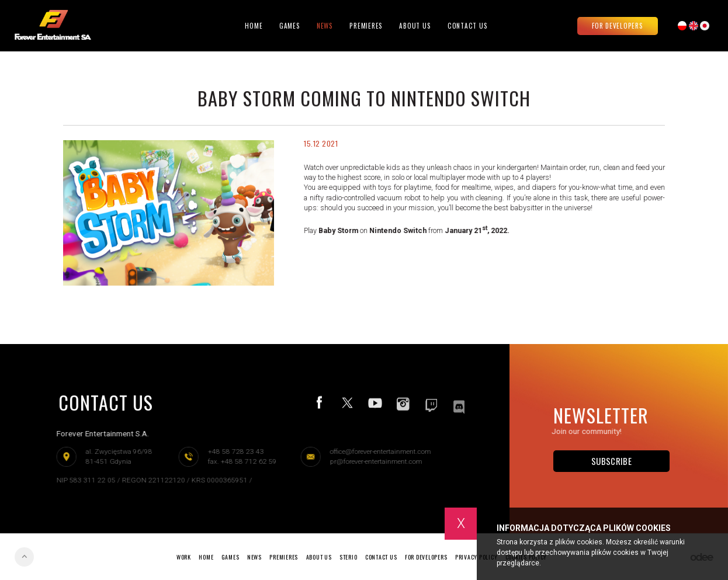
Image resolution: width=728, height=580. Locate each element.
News (325, 26)
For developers (618, 26)
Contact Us (468, 26)
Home (254, 26)
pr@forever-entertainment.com (373, 461)
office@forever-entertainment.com (377, 452)
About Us (415, 26)
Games (290, 26)
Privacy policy (476, 557)
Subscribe (611, 461)
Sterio (349, 557)
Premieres (366, 26)
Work (184, 557)
